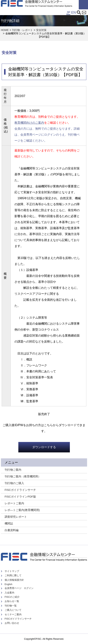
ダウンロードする (44, 447)
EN (73, 12)
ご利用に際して (13, 575)
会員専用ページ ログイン (19, 588)
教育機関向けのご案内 (29, 123)
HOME (5, 30)
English (9, 584)
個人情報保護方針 (14, 580)
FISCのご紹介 (12, 597)
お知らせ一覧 (12, 601)
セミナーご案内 (13, 614)
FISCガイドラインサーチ (18, 619)
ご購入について (13, 610)
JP (68, 12)
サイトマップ (12, 571)
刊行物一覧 (11, 606)
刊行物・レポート (22, 30)
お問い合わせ (12, 623)
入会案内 (9, 593)
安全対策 (41, 30)
